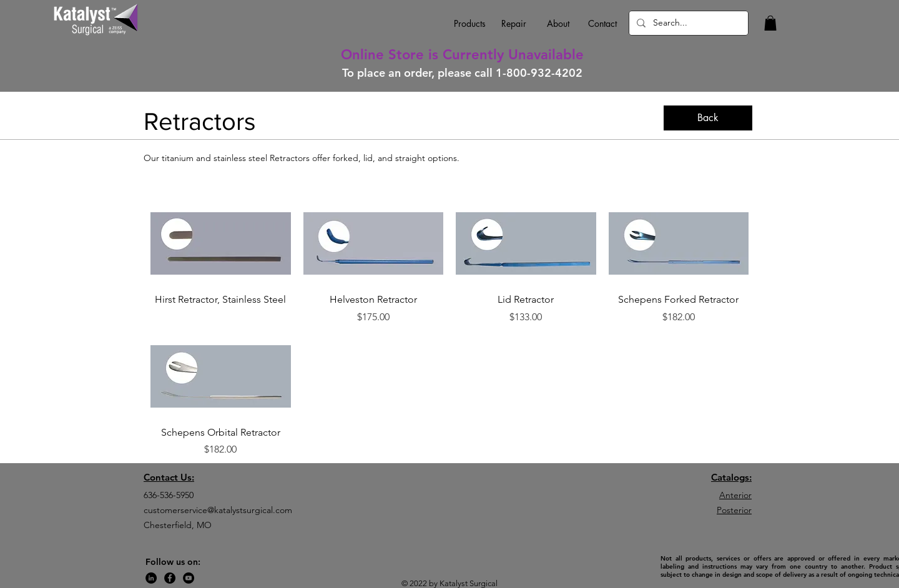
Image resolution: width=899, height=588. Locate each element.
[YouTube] (189, 578)
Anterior (735, 495)
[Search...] (687, 23)
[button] (770, 23)
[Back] (708, 118)
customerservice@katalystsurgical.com (218, 510)
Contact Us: (169, 477)
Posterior (734, 510)
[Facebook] (170, 578)
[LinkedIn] (151, 578)
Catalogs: (731, 477)
